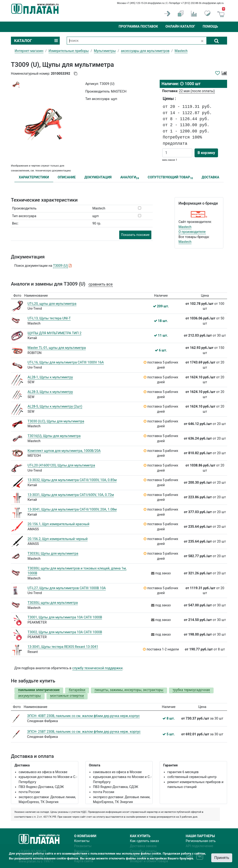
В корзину (206, 153)
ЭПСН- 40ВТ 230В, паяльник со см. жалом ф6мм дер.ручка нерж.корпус (83, 716)
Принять (222, 858)
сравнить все (101, 284)
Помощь (210, 27)
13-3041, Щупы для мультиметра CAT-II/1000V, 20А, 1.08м (72, 510)
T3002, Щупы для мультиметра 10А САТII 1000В (65, 632)
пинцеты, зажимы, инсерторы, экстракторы (129, 690)
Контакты (82, 841)
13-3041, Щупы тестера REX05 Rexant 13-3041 (63, 647)
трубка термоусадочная (191, 690)
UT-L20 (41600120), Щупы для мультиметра (61, 465)
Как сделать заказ (144, 841)
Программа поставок (138, 27)
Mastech (185, 227)
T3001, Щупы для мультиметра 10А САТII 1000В (65, 617)
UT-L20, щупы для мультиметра (52, 304)
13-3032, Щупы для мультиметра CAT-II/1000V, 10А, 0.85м (72, 480)
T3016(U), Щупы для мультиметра (54, 436)
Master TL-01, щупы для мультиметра (57, 348)
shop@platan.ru (156, 3)
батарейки (77, 690)
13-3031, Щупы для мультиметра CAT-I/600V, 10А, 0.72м (71, 495)
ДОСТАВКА (211, 177)
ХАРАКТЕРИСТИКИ (34, 177)
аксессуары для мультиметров (145, 51)
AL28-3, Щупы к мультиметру (50, 392)
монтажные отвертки (67, 696)
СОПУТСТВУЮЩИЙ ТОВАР (170, 178)
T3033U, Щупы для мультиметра (53, 554)
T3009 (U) (60, 266)
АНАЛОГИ (130, 178)
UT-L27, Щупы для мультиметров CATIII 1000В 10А (67, 588)
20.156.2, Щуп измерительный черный (58, 539)
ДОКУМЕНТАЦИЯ (98, 177)
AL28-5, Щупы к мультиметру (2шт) (55, 407)
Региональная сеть (201, 841)
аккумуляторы (30, 696)
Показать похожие (135, 235)
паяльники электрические (39, 690)
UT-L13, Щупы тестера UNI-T (49, 318)
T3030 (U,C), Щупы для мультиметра (56, 421)
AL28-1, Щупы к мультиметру (50, 377)
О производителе (192, 232)
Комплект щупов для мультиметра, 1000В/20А (64, 451)
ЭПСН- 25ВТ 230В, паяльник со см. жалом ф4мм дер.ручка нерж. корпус (84, 732)
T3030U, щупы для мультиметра (53, 603)
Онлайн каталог (180, 27)
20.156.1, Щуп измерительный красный (59, 524)
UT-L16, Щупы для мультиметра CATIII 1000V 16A (66, 362)
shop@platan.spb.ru (213, 3)
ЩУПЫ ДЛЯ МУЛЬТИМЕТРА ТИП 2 (55, 333)
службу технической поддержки (98, 668)
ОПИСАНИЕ (67, 177)
